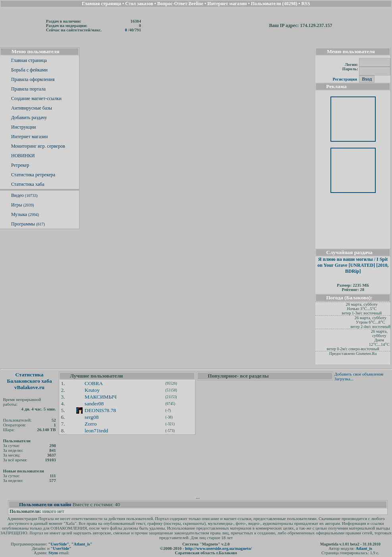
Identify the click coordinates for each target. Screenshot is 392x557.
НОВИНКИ (23, 156)
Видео (24, 195)
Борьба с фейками (29, 70)
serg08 (92, 417)
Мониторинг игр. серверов (38, 146)
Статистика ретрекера (33, 175)
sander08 (94, 404)
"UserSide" (59, 544)
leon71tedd (96, 431)
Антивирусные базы (32, 108)
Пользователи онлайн (45, 504)
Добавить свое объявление (359, 374)
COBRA (94, 383)
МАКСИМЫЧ (101, 397)
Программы (28, 224)
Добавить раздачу (29, 118)
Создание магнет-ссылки (36, 98)
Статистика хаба (28, 184)
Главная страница (29, 60)
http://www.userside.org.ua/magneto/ (218, 548)
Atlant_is (364, 548)
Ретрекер (20, 165)
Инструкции (24, 127)
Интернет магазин (29, 137)
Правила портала (28, 89)
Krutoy (92, 390)
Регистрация (345, 79)
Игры (22, 205)
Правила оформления (33, 79)
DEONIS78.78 (100, 410)
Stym (53, 553)
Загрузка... (344, 379)
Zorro (91, 424)
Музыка (25, 214)
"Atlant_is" (82, 544)
